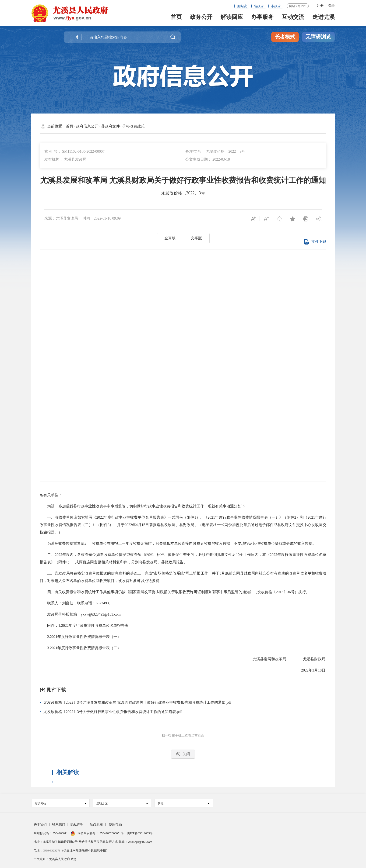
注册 (320, 6)
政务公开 (201, 19)
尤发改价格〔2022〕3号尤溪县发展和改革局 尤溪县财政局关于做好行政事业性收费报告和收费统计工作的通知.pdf (137, 702)
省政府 (259, 6)
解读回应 (232, 19)
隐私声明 (77, 825)
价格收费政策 (134, 126)
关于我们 (40, 825)
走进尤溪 (324, 19)
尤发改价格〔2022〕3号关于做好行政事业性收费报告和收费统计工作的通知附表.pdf (113, 712)
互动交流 (293, 19)
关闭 (183, 754)
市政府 (276, 6)
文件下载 (315, 244)
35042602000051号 (112, 833)
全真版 (170, 238)
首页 (176, 19)
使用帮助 (115, 825)
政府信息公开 (87, 126)
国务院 (242, 6)
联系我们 (59, 825)
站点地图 (96, 825)
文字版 (196, 238)
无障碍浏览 (318, 37)
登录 (331, 6)
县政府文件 (110, 126)
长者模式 (285, 37)
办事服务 (262, 19)
